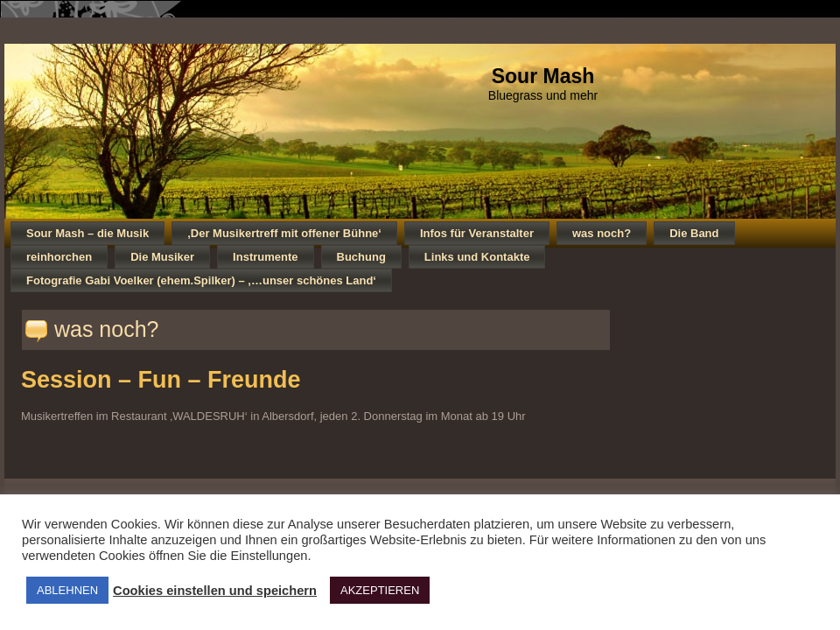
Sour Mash (543, 76)
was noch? (107, 329)
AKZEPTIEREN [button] (380, 590)
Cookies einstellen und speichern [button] (215, 591)
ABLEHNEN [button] (67, 590)
